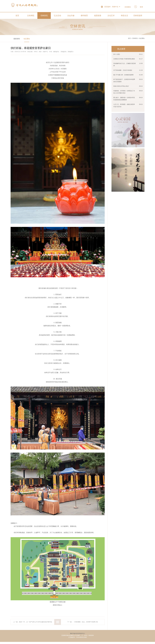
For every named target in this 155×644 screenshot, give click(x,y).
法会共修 (71, 17)
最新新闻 (17, 40)
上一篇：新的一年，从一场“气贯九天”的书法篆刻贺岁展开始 (33, 624)
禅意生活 (124, 17)
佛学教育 (84, 17)
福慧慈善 (98, 17)
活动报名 (126, 7)
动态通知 (27, 40)
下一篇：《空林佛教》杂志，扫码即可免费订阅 (83, 624)
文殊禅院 (31, 17)
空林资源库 (138, 17)
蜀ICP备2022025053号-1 (77, 636)
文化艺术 (111, 17)
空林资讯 (44, 17)
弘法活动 (57, 17)
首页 (17, 17)
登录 (141, 7)
